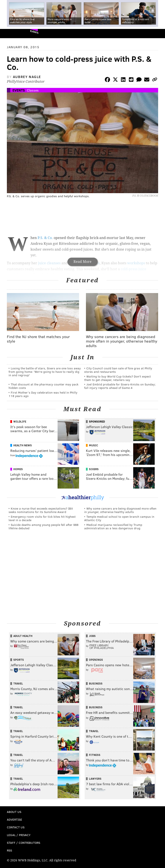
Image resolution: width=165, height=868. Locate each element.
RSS (9, 850)
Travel (18, 683)
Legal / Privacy (19, 835)
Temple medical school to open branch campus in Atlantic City (119, 518)
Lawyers (95, 779)
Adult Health (23, 636)
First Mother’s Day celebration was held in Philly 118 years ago (43, 394)
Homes (18, 469)
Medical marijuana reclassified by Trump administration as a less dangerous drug (113, 526)
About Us (14, 812)
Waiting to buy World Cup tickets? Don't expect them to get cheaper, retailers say (118, 378)
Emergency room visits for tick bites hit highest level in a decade (42, 518)
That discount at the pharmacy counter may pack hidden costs (44, 386)
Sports (19, 660)
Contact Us (16, 827)
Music (93, 445)
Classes (33, 90)
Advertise (15, 819)
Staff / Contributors (24, 843)
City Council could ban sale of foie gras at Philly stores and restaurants (118, 370)
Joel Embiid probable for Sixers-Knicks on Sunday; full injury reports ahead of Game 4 (120, 386)
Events (34, 32)
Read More (82, 262)
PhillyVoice (10, 33)
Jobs (92, 636)
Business (96, 683)
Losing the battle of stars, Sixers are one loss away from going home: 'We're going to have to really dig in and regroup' (45, 372)
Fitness (95, 755)
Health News (23, 445)
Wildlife (20, 421)
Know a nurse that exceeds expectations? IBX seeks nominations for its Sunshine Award (41, 510)
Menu (158, 34)
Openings (96, 660)
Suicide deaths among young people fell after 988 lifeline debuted (44, 526)
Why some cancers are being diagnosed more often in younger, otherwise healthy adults (120, 510)
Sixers (94, 469)
